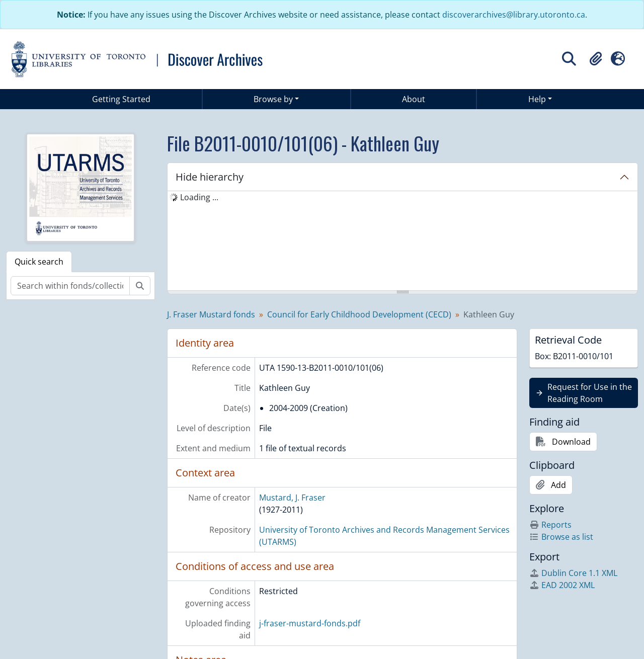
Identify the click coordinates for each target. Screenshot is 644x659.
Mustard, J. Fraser (292, 498)
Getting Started (121, 99)
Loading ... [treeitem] (199, 197)
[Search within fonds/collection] (70, 286)
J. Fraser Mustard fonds (211, 314)
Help (537, 99)
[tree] (403, 241)
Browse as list (561, 537)
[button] (596, 59)
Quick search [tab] (39, 262)
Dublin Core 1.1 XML (573, 573)
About (414, 99)
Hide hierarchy (210, 177)
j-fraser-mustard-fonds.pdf (310, 623)
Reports (550, 525)
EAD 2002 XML (562, 585)
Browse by (273, 99)
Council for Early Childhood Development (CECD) (359, 314)
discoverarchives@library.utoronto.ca (514, 15)
